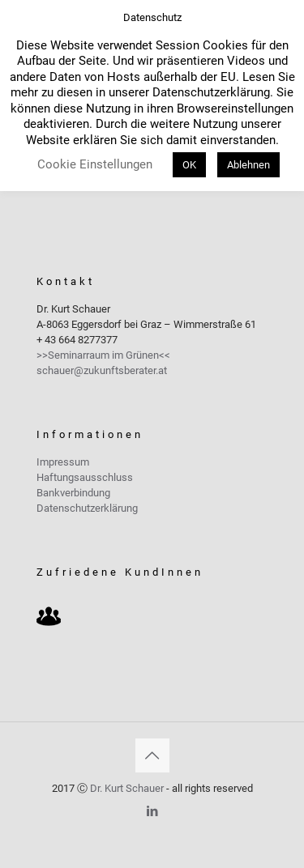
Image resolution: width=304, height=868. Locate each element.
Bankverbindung (73, 493)
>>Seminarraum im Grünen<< (103, 355)
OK (189, 165)
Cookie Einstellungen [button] (95, 164)
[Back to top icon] (152, 755)
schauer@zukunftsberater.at (102, 370)
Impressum (63, 462)
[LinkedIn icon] (152, 811)
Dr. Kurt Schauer (127, 788)
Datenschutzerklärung (87, 508)
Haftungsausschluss (85, 477)
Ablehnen (248, 165)
